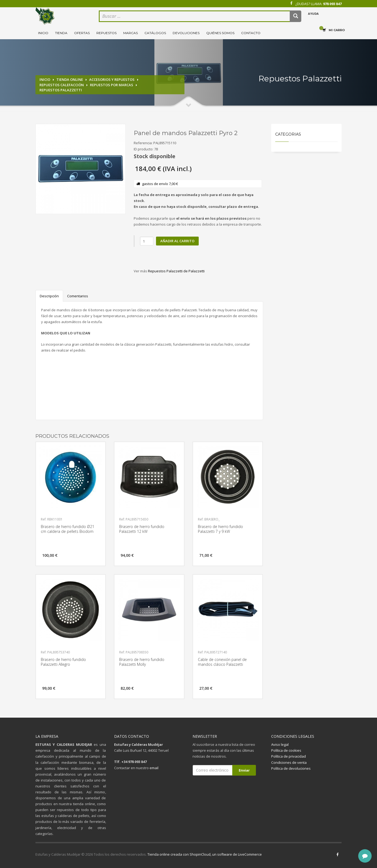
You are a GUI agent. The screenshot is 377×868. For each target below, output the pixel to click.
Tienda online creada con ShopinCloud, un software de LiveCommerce (205, 854)
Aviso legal (280, 744)
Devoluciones (186, 33)
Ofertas (82, 33)
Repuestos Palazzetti (61, 90)
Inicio (43, 33)
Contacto (251, 33)
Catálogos (155, 33)
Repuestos (106, 33)
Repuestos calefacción (62, 85)
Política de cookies (286, 750)
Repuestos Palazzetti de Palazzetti (176, 271)
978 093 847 (332, 4)
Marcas (130, 33)
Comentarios (78, 296)
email (154, 768)
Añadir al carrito (177, 241)
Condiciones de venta (289, 762)
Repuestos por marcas (112, 85)
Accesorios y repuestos (112, 79)
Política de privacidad (289, 756)
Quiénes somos (220, 33)
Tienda (61, 33)
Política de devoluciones (291, 768)
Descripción (49, 296)
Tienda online (70, 79)
